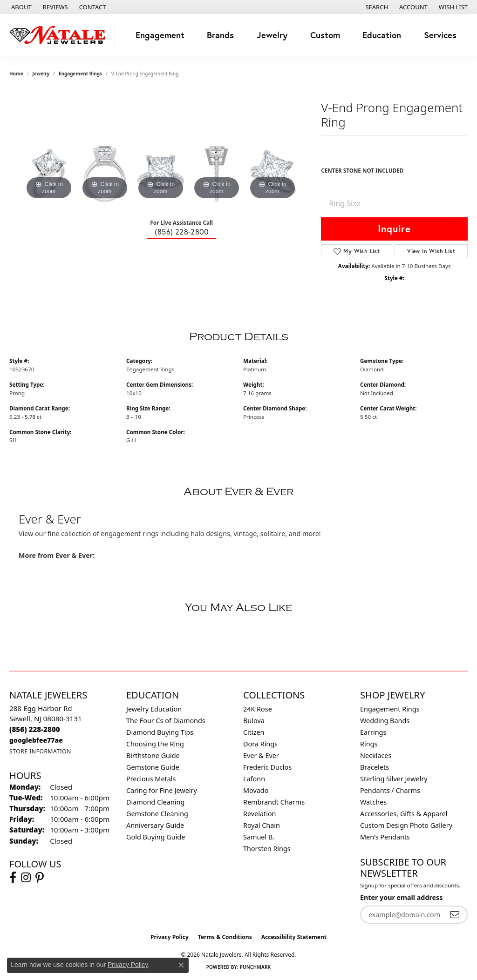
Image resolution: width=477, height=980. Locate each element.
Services (440, 35)
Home (16, 74)
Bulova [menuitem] (254, 721)
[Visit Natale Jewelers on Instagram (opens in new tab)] (26, 878)
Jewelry (272, 35)
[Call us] (36, 740)
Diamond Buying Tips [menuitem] (160, 732)
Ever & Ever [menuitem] (261, 755)
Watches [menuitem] (373, 802)
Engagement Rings (80, 74)
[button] (376, 7)
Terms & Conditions (225, 937)
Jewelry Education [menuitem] (154, 709)
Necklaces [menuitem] (376, 755)
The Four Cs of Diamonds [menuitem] (166, 721)
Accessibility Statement (294, 937)
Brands (220, 35)
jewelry (41, 74)
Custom (325, 35)
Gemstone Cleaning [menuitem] (157, 814)
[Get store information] (40, 751)
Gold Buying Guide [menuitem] (156, 837)
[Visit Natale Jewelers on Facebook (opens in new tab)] (13, 878)
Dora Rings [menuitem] (260, 744)
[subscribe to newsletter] (455, 915)
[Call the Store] (35, 729)
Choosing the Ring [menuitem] (155, 744)
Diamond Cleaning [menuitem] (155, 802)
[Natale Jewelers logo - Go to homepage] (60, 35)
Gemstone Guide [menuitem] (153, 767)
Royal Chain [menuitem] (262, 825)
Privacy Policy (170, 937)
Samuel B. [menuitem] (259, 837)
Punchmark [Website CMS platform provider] (256, 967)
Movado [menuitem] (256, 790)
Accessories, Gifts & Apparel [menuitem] (404, 814)
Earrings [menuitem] (373, 732)
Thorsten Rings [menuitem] (267, 849)
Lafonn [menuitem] (254, 779)
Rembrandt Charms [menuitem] (274, 802)
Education (382, 35)
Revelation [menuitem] (260, 814)
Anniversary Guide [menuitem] (155, 825)
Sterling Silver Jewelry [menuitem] (394, 779)
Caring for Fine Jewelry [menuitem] (162, 790)
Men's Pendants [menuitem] (385, 837)
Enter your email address (401, 897)
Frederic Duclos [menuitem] (267, 767)
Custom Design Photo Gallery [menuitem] (406, 825)
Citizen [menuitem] (254, 732)
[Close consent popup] (181, 965)
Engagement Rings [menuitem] (390, 709)
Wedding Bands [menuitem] (385, 721)
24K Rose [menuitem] (258, 709)
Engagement (160, 35)
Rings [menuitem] (369, 744)
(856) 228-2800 (181, 232)
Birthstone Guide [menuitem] (153, 755)
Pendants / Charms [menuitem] (390, 790)
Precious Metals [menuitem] (151, 779)
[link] (20, 7)
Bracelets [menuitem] (375, 767)
